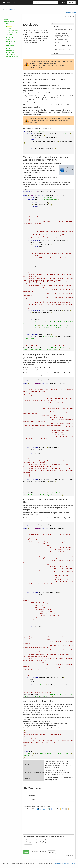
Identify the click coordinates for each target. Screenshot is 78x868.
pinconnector (8, 18)
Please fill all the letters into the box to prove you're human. (44, 837)
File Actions (9, 34)
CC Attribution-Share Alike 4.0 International (64, 863)
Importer (8, 40)
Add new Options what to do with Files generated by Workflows (63, 41)
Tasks (8, 23)
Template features (11, 51)
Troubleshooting (10, 52)
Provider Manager (11, 41)
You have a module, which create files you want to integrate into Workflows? (62, 35)
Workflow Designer (9, 21)
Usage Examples (10, 54)
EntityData (9, 29)
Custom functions (11, 25)
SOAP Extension (10, 45)
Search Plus (7, 20)
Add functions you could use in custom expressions (64, 30)
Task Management (11, 49)
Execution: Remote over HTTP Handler (16, 32)
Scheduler (9, 43)
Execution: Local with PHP (13, 31)
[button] (63, 3)
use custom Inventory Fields (63, 50)
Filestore (8, 36)
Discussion (57, 53)
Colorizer (7, 16)
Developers (11, 9)
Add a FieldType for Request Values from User (63, 46)
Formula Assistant (11, 38)
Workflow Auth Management (13, 56)
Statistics (8, 47)
